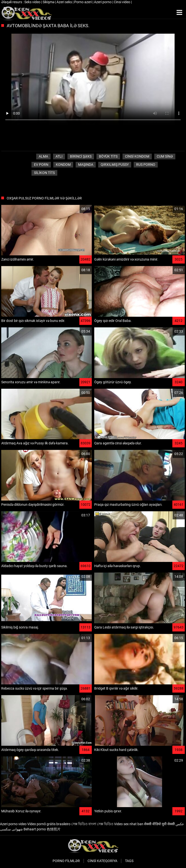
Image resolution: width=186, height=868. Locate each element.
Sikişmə (49, 2)
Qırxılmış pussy (115, 165)
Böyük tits (108, 156)
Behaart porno (35, 829)
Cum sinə (165, 156)
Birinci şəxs (81, 156)
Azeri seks (65, 2)
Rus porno (146, 165)
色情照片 (54, 829)
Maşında (86, 165)
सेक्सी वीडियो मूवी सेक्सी (159, 824)
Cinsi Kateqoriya (102, 861)
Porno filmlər (66, 861)
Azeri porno (103, 2)
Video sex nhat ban (129, 824)
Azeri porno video (13, 824)
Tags (129, 861)
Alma (43, 156)
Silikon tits (44, 173)
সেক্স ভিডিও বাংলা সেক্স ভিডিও (92, 824)
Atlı (59, 156)
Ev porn (41, 165)
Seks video (33, 2)
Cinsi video (122, 2)
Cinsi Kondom (137, 156)
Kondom (63, 165)
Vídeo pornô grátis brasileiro (49, 824)
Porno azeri (83, 2)
